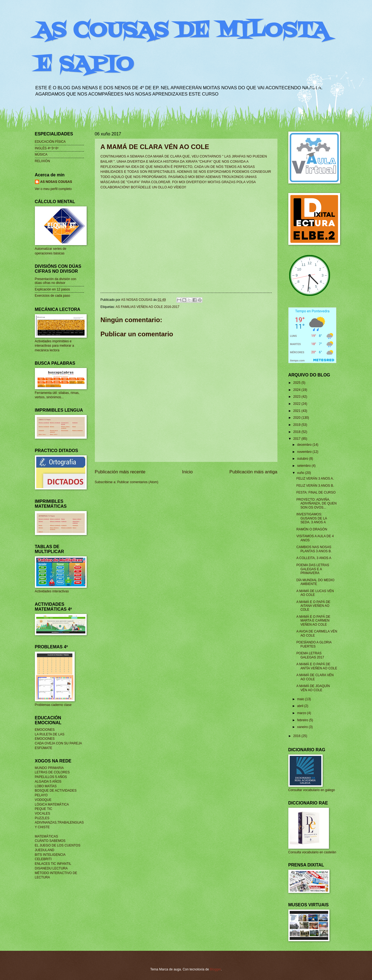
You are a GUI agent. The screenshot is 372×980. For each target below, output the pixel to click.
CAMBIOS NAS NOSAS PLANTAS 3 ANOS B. (314, 549)
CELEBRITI (43, 859)
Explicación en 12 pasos (52, 289)
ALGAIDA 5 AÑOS (48, 782)
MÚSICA (41, 155)
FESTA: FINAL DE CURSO (316, 492)
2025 (297, 383)
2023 (297, 397)
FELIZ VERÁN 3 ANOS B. (315, 486)
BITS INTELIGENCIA (50, 855)
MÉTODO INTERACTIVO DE (56, 873)
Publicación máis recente (120, 472)
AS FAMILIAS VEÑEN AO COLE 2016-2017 (147, 307)
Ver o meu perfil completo (53, 189)
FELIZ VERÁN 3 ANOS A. (315, 479)
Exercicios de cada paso (53, 296)
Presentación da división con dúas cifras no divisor (56, 281)
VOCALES (43, 813)
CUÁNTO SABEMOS (50, 841)
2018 (297, 432)
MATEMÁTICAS (46, 836)
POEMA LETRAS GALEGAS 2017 (310, 655)
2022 (297, 404)
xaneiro (303, 727)
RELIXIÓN (43, 161)
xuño (301, 473)
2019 (297, 425)
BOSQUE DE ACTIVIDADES (56, 791)
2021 (297, 411)
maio (301, 699)
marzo (302, 713)
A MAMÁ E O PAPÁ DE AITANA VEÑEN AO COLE (313, 606)
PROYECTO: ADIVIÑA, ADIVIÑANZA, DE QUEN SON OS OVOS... (316, 504)
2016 (297, 736)
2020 (297, 418)
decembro (305, 445)
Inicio (187, 472)
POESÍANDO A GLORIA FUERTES (314, 644)
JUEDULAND (45, 850)
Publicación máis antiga (253, 472)
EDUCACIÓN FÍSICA (50, 142)
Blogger (215, 969)
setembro (304, 466)
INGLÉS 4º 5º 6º (47, 148)
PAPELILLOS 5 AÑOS (51, 777)
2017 (297, 439)
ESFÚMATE (44, 748)
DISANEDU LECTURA (51, 868)
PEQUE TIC (44, 809)
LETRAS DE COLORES (52, 772)
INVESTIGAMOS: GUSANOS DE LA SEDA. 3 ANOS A (311, 518)
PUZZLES (42, 818)
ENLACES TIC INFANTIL (53, 864)
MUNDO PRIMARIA (49, 768)
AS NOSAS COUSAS (56, 182)
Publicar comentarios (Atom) (138, 482)
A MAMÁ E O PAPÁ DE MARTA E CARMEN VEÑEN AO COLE (313, 621)
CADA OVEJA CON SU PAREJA (58, 743)
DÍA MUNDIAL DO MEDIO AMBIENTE (315, 582)
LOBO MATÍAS (46, 786)
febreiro (303, 720)
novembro (305, 452)
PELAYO (41, 795)
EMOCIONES (45, 730)
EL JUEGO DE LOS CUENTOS (58, 845)
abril (301, 706)
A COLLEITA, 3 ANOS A (314, 558)
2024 (297, 390)
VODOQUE (43, 800)
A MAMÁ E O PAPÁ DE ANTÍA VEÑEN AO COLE (317, 666)
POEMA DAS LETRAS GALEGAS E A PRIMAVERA (313, 569)
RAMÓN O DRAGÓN (312, 529)
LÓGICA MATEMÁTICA (52, 804)
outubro (303, 459)
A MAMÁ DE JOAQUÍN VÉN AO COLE (313, 688)
